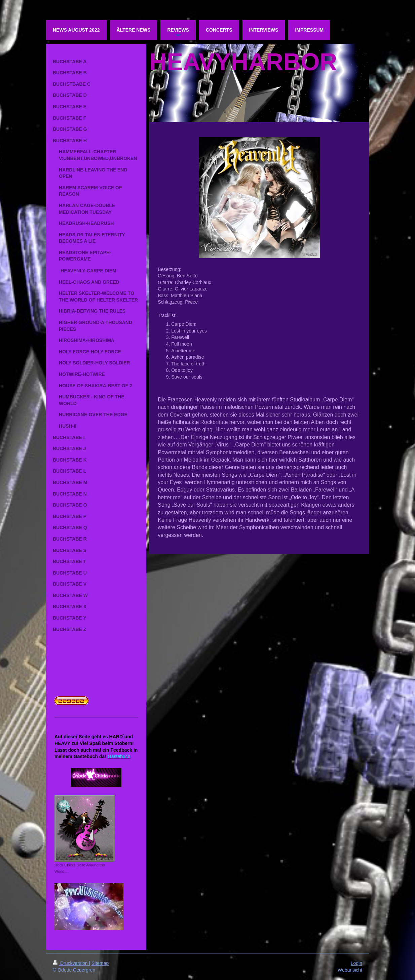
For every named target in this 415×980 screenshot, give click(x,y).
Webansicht (350, 970)
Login (356, 963)
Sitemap (100, 963)
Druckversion (71, 963)
